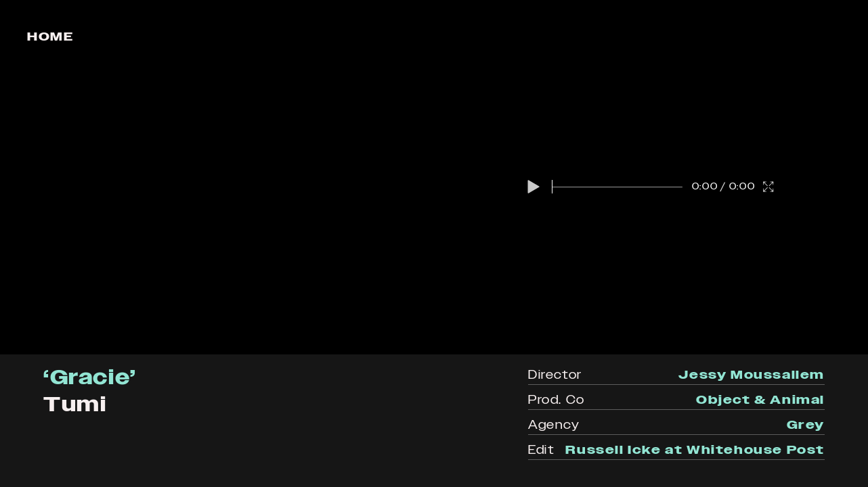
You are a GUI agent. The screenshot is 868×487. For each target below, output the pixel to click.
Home (50, 36)
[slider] (617, 187)
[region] (434, 177)
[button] (534, 187)
